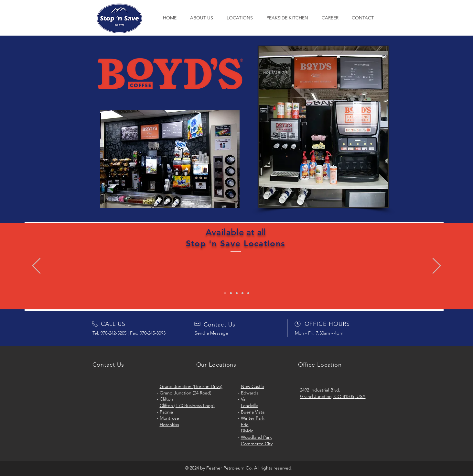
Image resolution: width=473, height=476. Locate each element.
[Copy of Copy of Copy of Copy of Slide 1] (248, 293)
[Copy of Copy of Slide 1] (237, 293)
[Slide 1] (225, 293)
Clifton (166, 399)
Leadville (250, 405)
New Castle (253, 386)
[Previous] (36, 266)
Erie (245, 425)
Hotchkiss (169, 425)
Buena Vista (253, 412)
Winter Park (253, 418)
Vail (244, 399)
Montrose (169, 418)
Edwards (250, 393)
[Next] (437, 266)
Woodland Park (256, 437)
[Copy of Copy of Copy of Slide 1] (242, 293)
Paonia (166, 412)
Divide (247, 431)
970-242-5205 (113, 333)
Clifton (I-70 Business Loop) (187, 405)
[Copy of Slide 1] (231, 293)
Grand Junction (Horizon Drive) (191, 386)
